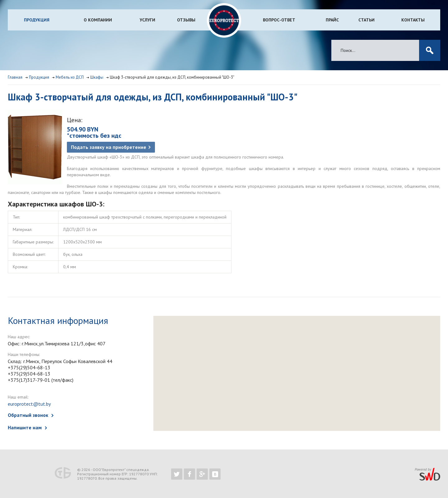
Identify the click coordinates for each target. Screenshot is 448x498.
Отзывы (186, 20)
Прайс (332, 20)
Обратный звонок (28, 415)
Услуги (147, 20)
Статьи (366, 20)
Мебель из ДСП (70, 77)
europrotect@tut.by (29, 404)
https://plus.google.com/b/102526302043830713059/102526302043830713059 (202, 474)
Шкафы (97, 77)
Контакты (413, 20)
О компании (98, 20)
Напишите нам (25, 427)
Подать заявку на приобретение (109, 147)
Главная (15, 77)
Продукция (37, 20)
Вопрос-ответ (279, 20)
